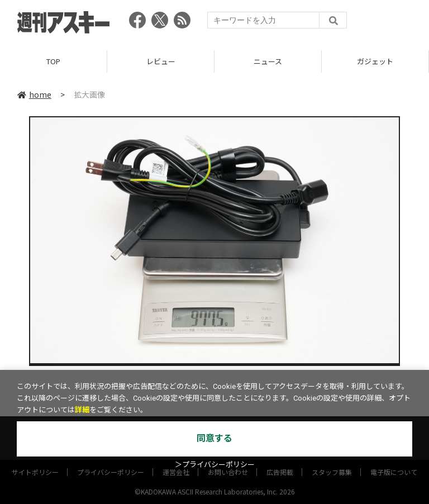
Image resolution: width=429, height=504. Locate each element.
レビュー (161, 61)
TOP (53, 61)
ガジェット (375, 61)
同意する (214, 438)
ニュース (268, 61)
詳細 (82, 410)
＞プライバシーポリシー (215, 465)
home (34, 94)
